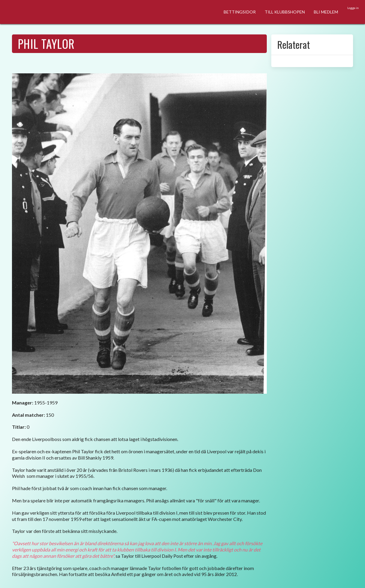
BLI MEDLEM (326, 12)
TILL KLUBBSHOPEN (285, 12)
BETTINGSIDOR (240, 12)
